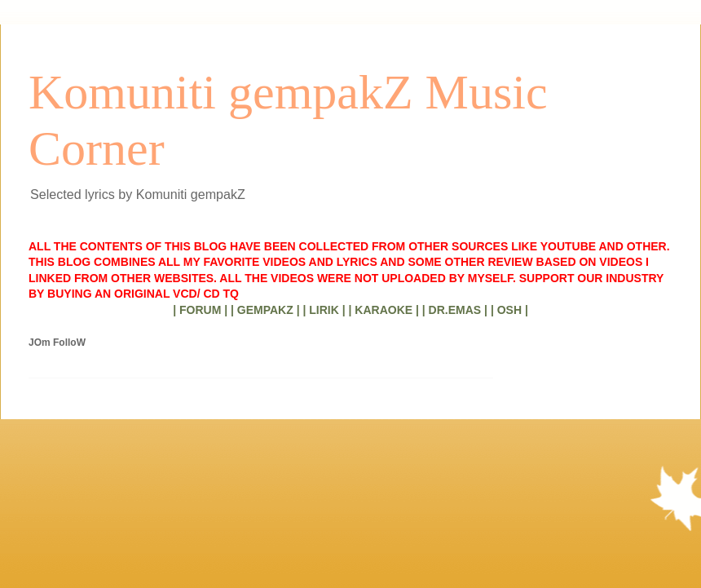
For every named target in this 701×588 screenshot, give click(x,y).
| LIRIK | (324, 310)
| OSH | (509, 310)
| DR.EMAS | (455, 310)
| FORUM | (200, 310)
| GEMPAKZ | (265, 310)
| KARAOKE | (384, 310)
